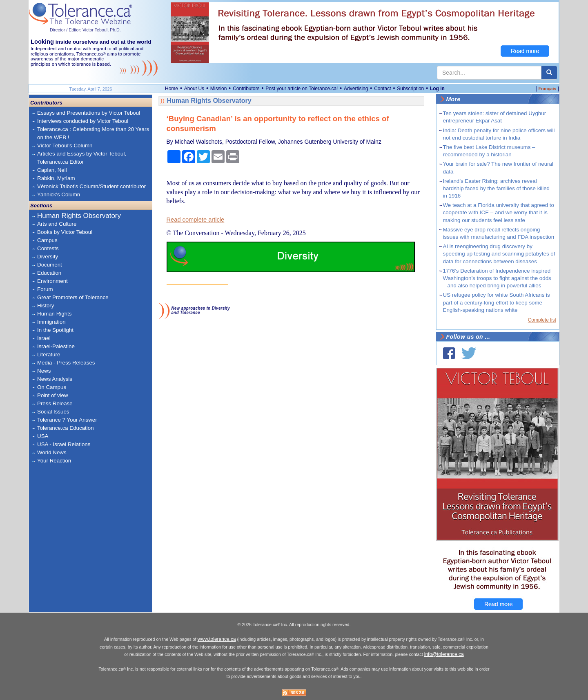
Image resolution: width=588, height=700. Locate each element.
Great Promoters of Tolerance (73, 297)
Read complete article (196, 220)
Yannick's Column (59, 194)
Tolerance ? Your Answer (67, 420)
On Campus (52, 387)
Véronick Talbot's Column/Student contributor (91, 186)
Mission (219, 89)
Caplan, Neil (52, 170)
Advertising (356, 89)
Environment (52, 281)
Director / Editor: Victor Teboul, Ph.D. (85, 30)
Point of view (53, 395)
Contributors (246, 89)
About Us (194, 89)
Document (50, 265)
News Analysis (55, 379)
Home (171, 89)
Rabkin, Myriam (56, 178)
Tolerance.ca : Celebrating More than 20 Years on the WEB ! (93, 133)
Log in (437, 89)
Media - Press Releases (66, 363)
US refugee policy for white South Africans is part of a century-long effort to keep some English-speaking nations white (497, 302)
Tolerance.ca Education (66, 428)
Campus (47, 240)
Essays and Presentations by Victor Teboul (89, 113)
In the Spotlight (55, 330)
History (46, 306)
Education (49, 273)
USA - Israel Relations (64, 444)
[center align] (549, 73)
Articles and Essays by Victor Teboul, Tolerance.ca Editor (82, 158)
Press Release (55, 403)
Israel (44, 338)
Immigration (51, 322)
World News (52, 452)
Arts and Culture (57, 224)
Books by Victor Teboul (65, 232)
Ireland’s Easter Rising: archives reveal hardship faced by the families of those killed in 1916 (497, 188)
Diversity (48, 257)
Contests (48, 248)
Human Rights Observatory (79, 216)
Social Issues (53, 412)
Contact (382, 89)
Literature (49, 354)
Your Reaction (54, 461)
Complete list (542, 320)
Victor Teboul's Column (65, 146)
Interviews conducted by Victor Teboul (83, 121)
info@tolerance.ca (444, 654)
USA (43, 436)
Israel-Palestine (56, 346)
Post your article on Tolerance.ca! (302, 89)
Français (547, 89)
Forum (45, 289)
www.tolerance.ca (217, 639)
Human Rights (54, 314)
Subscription (410, 89)
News (44, 371)
